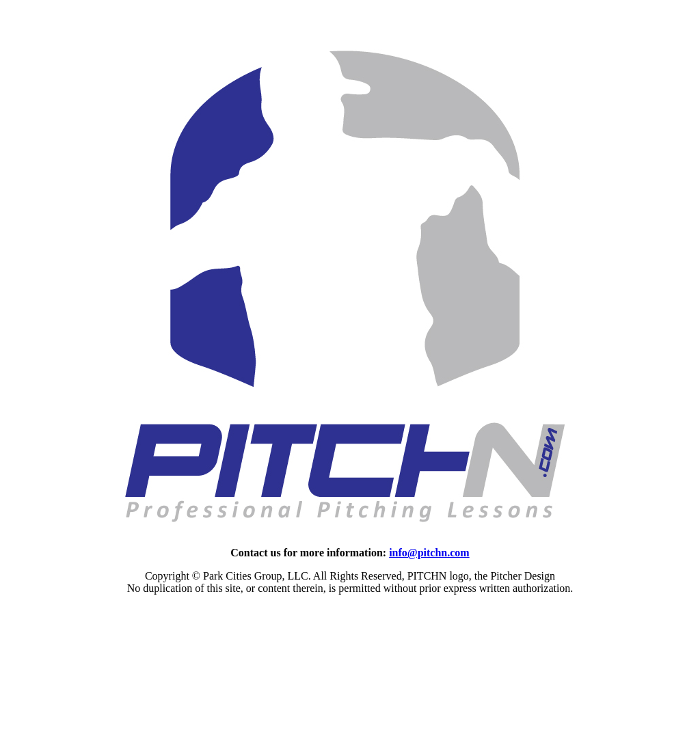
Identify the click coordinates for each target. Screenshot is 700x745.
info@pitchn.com (429, 553)
